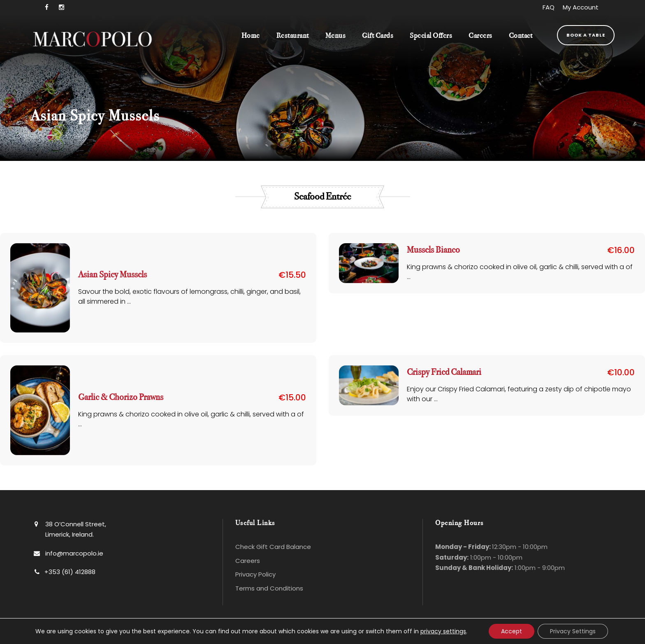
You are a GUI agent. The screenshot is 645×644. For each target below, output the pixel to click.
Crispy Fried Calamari (444, 372)
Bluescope (480, 635)
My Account (581, 7)
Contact (521, 36)
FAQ (549, 7)
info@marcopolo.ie (74, 553)
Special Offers (431, 36)
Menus (336, 36)
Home (251, 36)
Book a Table (586, 35)
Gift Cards (378, 36)
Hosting (434, 635)
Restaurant (293, 36)
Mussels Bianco (433, 250)
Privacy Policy (255, 574)
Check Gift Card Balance (273, 547)
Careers (480, 36)
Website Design (374, 635)
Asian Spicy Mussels (113, 275)
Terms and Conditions (269, 588)
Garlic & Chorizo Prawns (121, 397)
